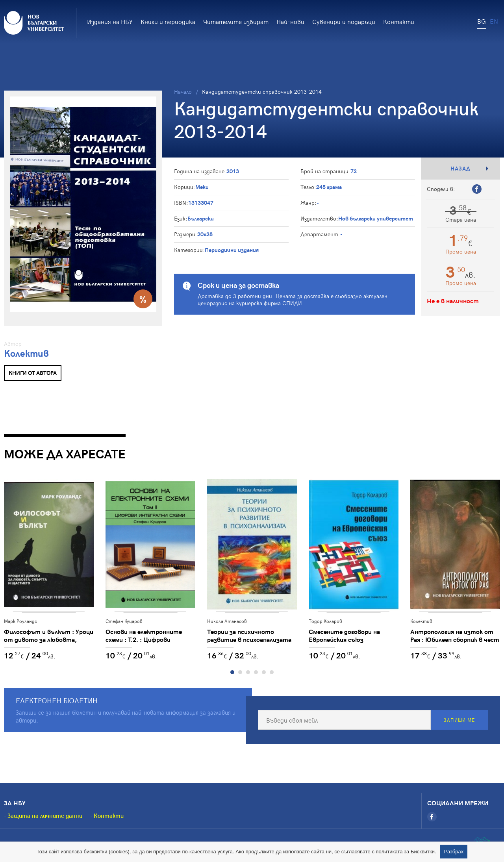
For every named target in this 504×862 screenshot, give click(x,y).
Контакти (399, 21)
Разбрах (454, 852)
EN (494, 21)
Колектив (26, 353)
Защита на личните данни (45, 816)
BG (482, 21)
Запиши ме (459, 720)
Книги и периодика (168, 21)
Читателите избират (236, 21)
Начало (183, 92)
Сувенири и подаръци (344, 21)
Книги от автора (33, 373)
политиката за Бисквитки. (406, 852)
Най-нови (290, 21)
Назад (460, 168)
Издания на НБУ (110, 21)
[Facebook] (432, 817)
